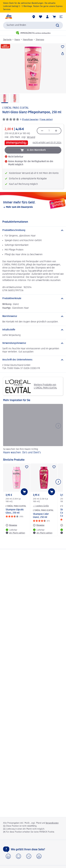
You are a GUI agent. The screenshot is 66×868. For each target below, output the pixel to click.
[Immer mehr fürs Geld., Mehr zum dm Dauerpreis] (33, 205)
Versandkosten (52, 823)
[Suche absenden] (57, 25)
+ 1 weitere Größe (41, 506)
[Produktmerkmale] (33, 299)
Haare (17, 40)
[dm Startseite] (9, 17)
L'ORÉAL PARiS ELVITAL (16, 108)
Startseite (7, 40)
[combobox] (33, 25)
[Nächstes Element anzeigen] (58, 482)
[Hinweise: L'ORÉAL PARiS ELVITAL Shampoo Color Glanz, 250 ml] (39, 525)
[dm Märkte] (34, 17)
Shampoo (40, 40)
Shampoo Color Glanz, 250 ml (41, 516)
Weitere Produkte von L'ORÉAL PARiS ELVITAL (31, 386)
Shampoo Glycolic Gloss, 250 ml (15, 511)
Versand (31, 137)
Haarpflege (28, 40)
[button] (61, 17)
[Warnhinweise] (33, 316)
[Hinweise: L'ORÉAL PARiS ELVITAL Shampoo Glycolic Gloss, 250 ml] (11, 525)
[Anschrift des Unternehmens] (33, 360)
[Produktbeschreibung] (33, 230)
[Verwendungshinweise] (33, 343)
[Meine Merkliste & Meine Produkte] (41, 17)
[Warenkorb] (54, 17)
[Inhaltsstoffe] (33, 330)
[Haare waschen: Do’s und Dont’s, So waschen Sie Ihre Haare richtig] (33, 429)
